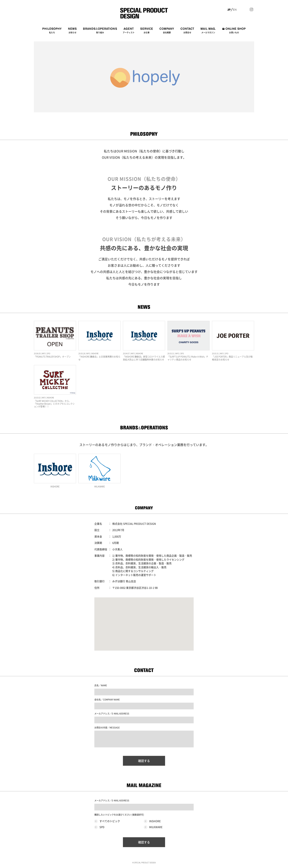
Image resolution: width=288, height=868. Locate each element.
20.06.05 (37, 353)
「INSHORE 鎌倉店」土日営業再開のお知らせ (99, 358)
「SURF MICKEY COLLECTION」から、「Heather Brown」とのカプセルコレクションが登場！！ (54, 404)
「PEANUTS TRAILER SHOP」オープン (52, 357)
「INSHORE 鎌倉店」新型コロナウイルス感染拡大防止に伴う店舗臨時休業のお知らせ (144, 358)
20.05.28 (82, 353)
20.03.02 (37, 398)
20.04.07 (126, 353)
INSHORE (95, 353)
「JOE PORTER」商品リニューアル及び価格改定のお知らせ (232, 358)
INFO (44, 353)
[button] (144, 620)
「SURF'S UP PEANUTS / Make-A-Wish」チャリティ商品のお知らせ (188, 358)
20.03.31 (171, 353)
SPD (49, 353)
